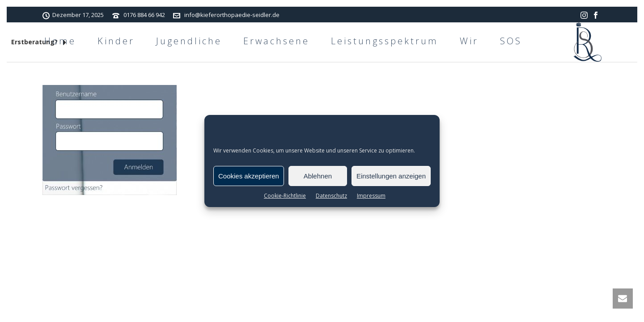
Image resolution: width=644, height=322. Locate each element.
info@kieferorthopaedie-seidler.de (232, 15)
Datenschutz (331, 196)
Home (60, 41)
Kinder (116, 41)
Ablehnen (318, 176)
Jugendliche (189, 41)
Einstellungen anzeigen (391, 176)
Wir (469, 41)
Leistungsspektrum (385, 41)
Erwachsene (276, 41)
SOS (511, 41)
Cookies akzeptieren (249, 176)
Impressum (371, 196)
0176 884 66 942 (144, 15)
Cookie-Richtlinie (285, 196)
